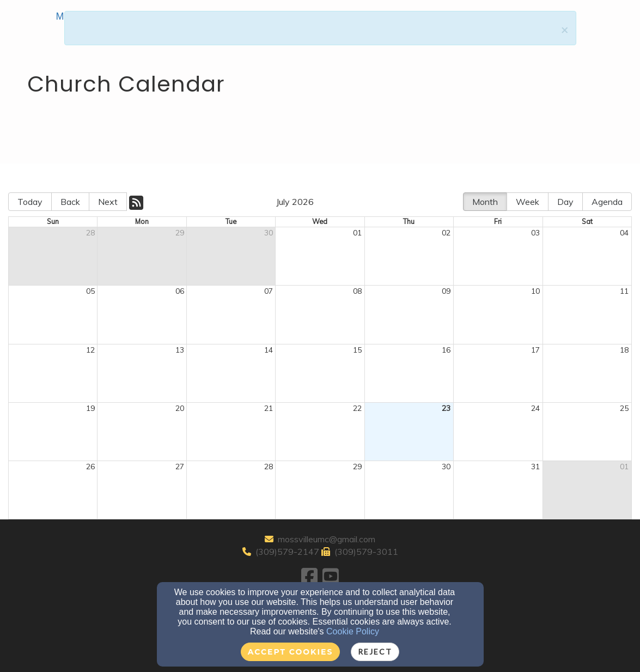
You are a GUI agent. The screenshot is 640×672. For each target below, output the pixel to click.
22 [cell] (357, 408)
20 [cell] (180, 408)
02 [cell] (446, 233)
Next (108, 202)
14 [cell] (269, 350)
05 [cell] (90, 291)
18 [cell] (624, 350)
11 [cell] (624, 291)
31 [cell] (535, 467)
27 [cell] (180, 467)
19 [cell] (90, 408)
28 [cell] (90, 233)
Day (565, 202)
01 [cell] (357, 233)
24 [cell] (535, 408)
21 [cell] (269, 408)
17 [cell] (535, 350)
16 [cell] (446, 350)
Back (70, 202)
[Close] (565, 30)
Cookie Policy (353, 631)
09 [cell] (446, 291)
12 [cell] (90, 350)
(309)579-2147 (287, 552)
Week (528, 202)
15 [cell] (357, 350)
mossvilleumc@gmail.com (327, 539)
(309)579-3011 (366, 552)
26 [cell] (90, 467)
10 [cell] (535, 291)
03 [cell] (535, 233)
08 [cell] (357, 291)
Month (485, 202)
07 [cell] (269, 291)
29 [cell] (180, 233)
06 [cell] (180, 291)
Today (30, 202)
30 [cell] (269, 233)
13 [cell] (180, 350)
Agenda (607, 202)
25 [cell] (624, 408)
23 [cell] (446, 408)
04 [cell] (624, 233)
